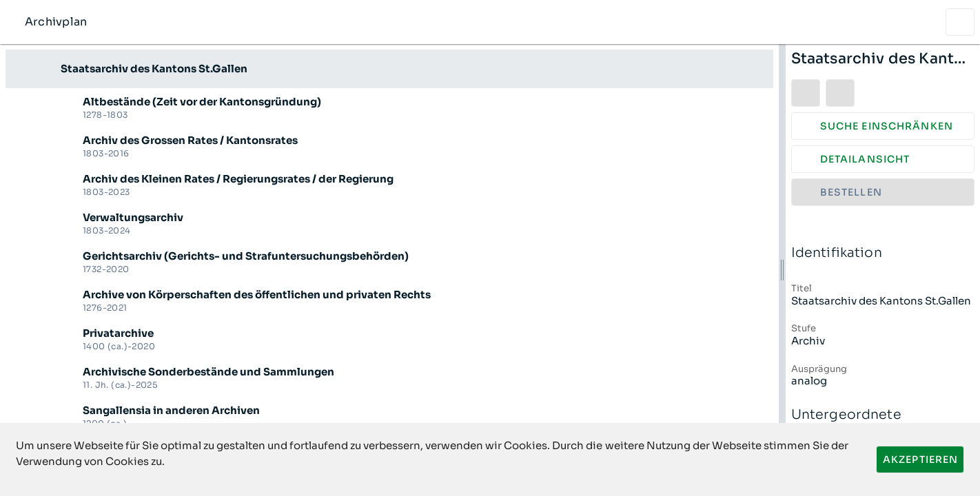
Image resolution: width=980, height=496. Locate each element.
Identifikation (883, 253)
